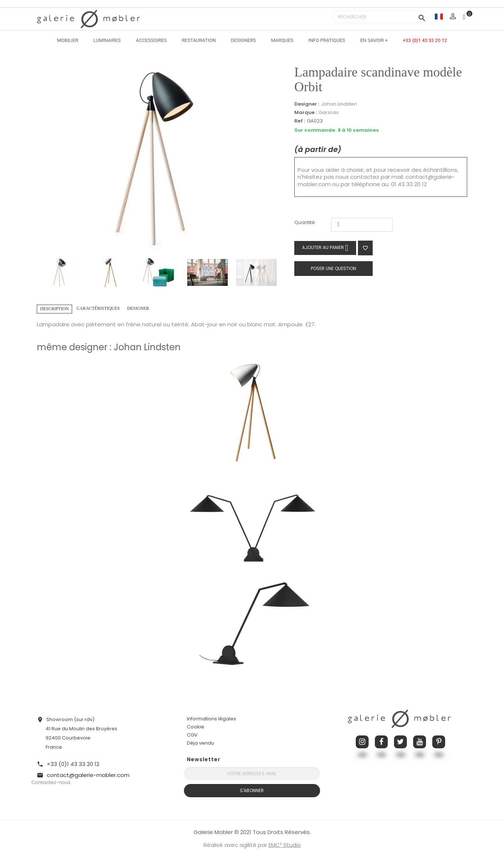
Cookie (196, 727)
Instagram (362, 742)
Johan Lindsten (339, 104)
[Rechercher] (381, 17)
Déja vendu (200, 743)
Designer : (307, 104)
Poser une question (333, 268)
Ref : (300, 121)
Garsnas (329, 112)
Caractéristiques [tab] (98, 308)
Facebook (381, 742)
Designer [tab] (138, 308)
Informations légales (212, 719)
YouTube (420, 742)
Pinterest (439, 742)
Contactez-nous (51, 782)
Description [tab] (54, 309)
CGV (192, 735)
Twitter (400, 742)
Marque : (306, 113)
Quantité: (305, 223)
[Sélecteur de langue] (439, 16)
